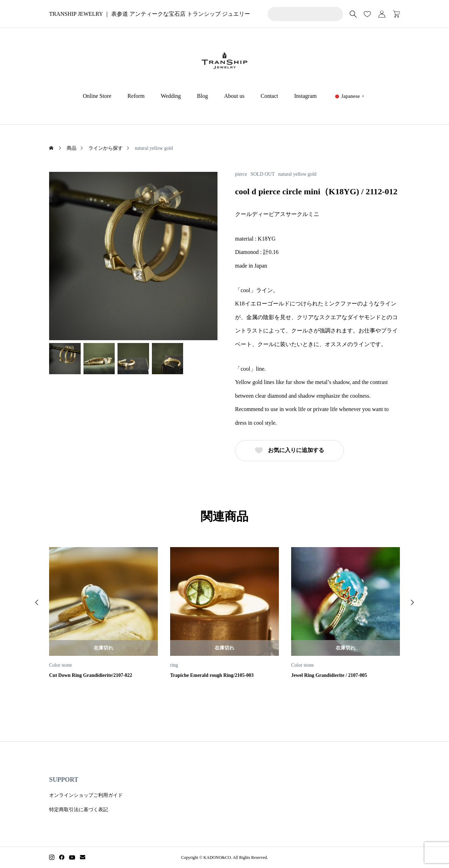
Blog (203, 96)
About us (234, 96)
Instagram (306, 96)
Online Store (97, 96)
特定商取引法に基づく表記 (79, 810)
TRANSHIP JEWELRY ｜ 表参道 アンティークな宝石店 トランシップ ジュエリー (150, 14)
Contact (269, 96)
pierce (241, 174)
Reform (136, 96)
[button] (37, 603)
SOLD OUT (263, 174)
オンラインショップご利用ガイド (86, 795)
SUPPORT (64, 780)
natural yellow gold (297, 174)
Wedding (171, 96)
